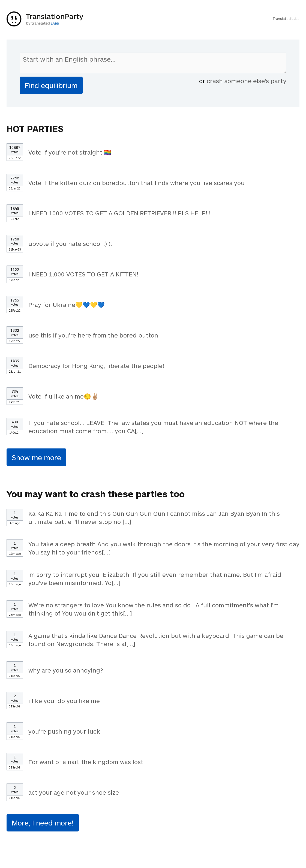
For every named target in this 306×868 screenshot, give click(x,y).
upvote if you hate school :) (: (70, 243)
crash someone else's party (247, 81)
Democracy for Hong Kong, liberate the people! (96, 366)
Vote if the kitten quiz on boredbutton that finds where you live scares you (136, 183)
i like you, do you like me (64, 701)
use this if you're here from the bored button (93, 335)
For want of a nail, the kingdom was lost (86, 762)
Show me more (36, 457)
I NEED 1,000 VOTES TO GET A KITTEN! (83, 274)
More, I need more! (43, 823)
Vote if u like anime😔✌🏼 (63, 396)
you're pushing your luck (64, 731)
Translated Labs (286, 19)
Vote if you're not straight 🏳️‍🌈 (70, 152)
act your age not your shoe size (74, 792)
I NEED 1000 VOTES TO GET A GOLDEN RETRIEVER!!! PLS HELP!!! (119, 213)
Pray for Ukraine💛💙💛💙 (67, 305)
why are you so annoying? (66, 670)
